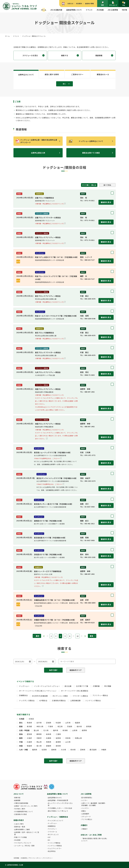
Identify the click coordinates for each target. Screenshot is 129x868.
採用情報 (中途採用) (20, 858)
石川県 (46, 730)
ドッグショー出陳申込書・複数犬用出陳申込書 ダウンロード (40, 141)
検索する (64, 55)
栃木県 (79, 726)
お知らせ (70, 3)
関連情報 (99, 55)
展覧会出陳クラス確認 (91, 153)
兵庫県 (49, 738)
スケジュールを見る (30, 55)
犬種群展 (96, 686)
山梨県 (75, 730)
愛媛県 (49, 746)
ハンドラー (85, 808)
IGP (49, 837)
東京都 (29, 726)
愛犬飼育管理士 (87, 798)
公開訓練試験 (75, 700)
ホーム (44, 10)
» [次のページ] (85, 636)
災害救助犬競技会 (59, 700)
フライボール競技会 (80, 696)
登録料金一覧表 (20, 827)
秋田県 (58, 723)
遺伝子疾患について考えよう (58, 811)
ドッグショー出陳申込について (91, 141)
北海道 (22, 719)
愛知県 (29, 734)
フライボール (52, 832)
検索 (102, 4)
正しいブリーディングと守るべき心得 (60, 804)
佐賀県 (44, 750)
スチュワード (86, 816)
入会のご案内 (19, 824)
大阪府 (29, 738)
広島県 (29, 742)
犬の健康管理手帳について (24, 811)
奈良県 (68, 738)
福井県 (56, 730)
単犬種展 (108, 686)
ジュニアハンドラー (55, 848)
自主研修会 (52, 851)
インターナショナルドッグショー (47, 686)
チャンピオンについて (56, 820)
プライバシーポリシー (35, 858)
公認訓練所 (85, 814)
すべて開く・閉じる (89, 185)
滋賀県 (58, 738)
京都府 (39, 738)
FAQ (124, 4)
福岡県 (35, 750)
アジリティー (52, 829)
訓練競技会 (23, 695)
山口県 (68, 742)
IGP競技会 (43, 700)
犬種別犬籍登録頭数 (21, 803)
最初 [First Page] (37, 636)
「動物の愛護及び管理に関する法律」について (94, 840)
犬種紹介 (84, 829)
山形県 (68, 723)
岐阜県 (49, 734)
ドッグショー (24, 686)
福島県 (77, 723)
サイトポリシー (48, 858)
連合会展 (68, 686)
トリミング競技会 (54, 843)
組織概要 (17, 800)
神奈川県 (40, 726)
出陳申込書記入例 (38, 153)
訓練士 (84, 811)
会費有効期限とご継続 (22, 829)
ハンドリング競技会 (93, 700)
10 (77, 636)
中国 (21, 742)
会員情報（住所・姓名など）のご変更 (27, 833)
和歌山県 (78, 738)
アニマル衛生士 (87, 819)
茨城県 (70, 726)
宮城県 (49, 723)
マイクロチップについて (23, 843)
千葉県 (50, 726)
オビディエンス (53, 834)
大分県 (63, 750)
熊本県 (73, 750)
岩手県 (39, 723)
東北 (21, 723)
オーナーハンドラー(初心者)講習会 (75, 691)
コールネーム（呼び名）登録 (24, 846)
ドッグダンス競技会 (27, 700)
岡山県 (39, 742)
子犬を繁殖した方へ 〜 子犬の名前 (60, 808)
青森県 (29, 723)
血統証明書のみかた (55, 798)
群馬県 (89, 726)
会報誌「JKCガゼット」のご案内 (26, 806)
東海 (21, 734)
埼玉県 (60, 726)
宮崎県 (83, 750)
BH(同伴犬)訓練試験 (40, 696)
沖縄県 (104, 750)
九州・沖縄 (23, 750)
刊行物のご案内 (20, 809)
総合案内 (79, 3)
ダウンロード (113, 4)
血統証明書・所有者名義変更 (58, 800)
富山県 (36, 730)
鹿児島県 (93, 750)
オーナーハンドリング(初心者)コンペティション (38, 691)
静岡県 (39, 734)
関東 (21, 726)
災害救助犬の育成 (20, 814)
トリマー (84, 800)
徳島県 (29, 746)
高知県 (58, 746)
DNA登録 (17, 840)
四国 (21, 746)
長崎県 (54, 750)
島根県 (58, 742)
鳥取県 (49, 742)
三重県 (58, 734)
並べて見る (107, 185)
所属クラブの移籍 (20, 837)
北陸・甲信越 (24, 730)
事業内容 (17, 798)
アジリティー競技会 (100, 695)
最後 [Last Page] (92, 636)
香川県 (39, 746)
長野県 (84, 730)
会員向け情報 (89, 3)
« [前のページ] (44, 636)
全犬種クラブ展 (82, 686)
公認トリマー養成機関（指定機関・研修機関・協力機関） (94, 804)
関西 (21, 738)
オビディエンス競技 (60, 696)
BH (49, 840)
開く (64, 84)
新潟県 (65, 730)
